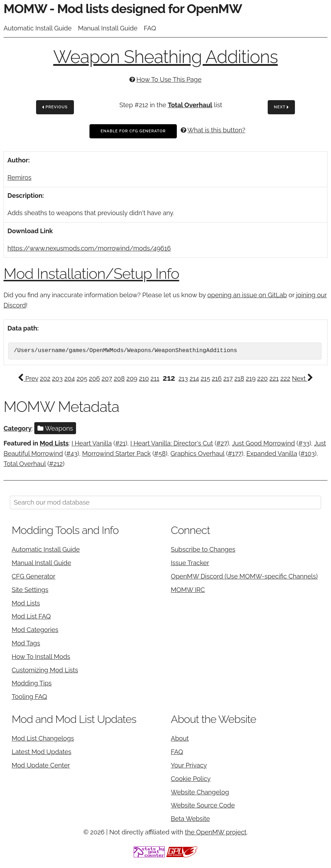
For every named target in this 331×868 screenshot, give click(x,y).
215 (205, 378)
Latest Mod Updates (42, 752)
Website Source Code (203, 805)
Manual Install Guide (108, 28)
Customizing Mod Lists (45, 670)
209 (132, 378)
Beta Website (190, 819)
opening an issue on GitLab (247, 295)
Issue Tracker (190, 563)
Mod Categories (35, 630)
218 (239, 378)
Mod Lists (54, 443)
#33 (304, 443)
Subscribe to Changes (203, 549)
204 (70, 378)
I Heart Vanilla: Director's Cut (172, 443)
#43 (72, 453)
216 (217, 378)
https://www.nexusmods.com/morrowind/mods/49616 (89, 248)
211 (155, 378)
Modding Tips (32, 683)
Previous (55, 107)
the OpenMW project (216, 832)
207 (107, 378)
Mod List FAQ (31, 616)
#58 (160, 453)
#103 (308, 453)
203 (57, 378)
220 (262, 378)
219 (251, 378)
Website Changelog (200, 792)
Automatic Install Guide (38, 28)
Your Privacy (189, 765)
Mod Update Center (41, 765)
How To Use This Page (169, 79)
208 (119, 378)
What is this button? (216, 130)
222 (285, 378)
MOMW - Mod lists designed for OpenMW (123, 8)
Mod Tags (26, 643)
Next (281, 107)
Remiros (19, 177)
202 (45, 378)
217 (228, 378)
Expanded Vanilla (272, 453)
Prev (28, 378)
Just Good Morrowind (263, 443)
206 (94, 378)
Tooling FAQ (29, 697)
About (180, 738)
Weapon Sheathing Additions (166, 57)
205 (82, 378)
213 (183, 378)
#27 (222, 443)
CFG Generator (34, 576)
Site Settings (30, 590)
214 (194, 378)
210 (144, 378)
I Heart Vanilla (92, 443)
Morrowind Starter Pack (116, 453)
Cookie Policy (191, 779)
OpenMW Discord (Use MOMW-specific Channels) (244, 576)
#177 (235, 453)
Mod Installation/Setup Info (91, 274)
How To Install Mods (41, 657)
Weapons (55, 428)
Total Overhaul (190, 105)
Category (18, 428)
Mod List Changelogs (43, 738)
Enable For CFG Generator (133, 131)
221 (274, 378)
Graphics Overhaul (198, 453)
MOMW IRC (188, 590)
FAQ (150, 28)
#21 (120, 443)
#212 (56, 464)
